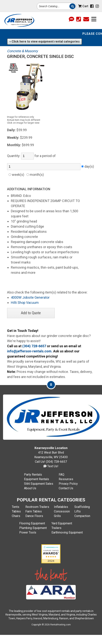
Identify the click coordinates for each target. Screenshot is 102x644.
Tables (16, 511)
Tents (16, 507)
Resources (66, 479)
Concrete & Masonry (22, 51)
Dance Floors (34, 516)
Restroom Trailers (37, 507)
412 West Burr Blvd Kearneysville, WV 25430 (51, 453)
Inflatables (61, 507)
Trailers (56, 528)
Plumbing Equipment (33, 528)
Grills (57, 516)
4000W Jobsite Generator (30, 297)
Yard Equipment (62, 523)
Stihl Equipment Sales (39, 484)
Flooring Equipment (32, 523)
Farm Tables (34, 511)
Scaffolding (82, 507)
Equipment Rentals (37, 479)
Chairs (16, 516)
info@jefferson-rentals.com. (30, 351)
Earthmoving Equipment (67, 532)
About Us (30, 488)
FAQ (61, 475)
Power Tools (28, 532)
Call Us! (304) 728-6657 (51, 462)
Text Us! (51, 466)
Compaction (82, 516)
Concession (62, 511)
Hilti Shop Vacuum (25, 303)
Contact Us (66, 488)
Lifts (78, 511)
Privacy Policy (68, 484)
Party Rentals (33, 475)
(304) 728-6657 (34, 346)
